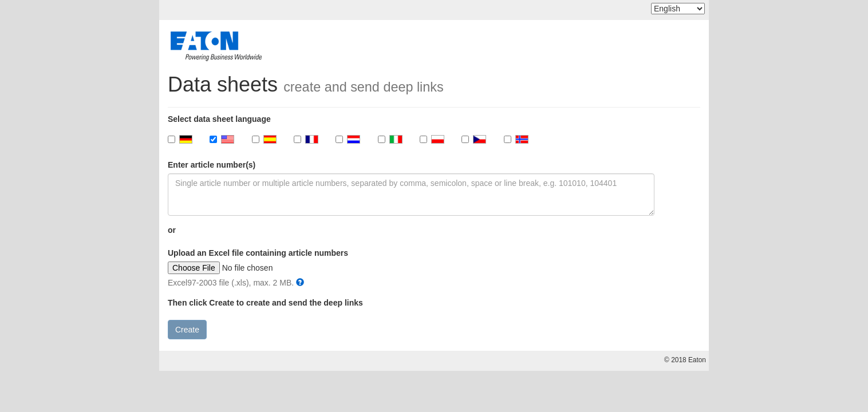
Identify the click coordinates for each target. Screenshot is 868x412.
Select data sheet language (219, 119)
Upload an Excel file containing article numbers (258, 253)
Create (187, 330)
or (172, 230)
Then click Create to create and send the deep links (265, 303)
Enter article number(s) (212, 165)
